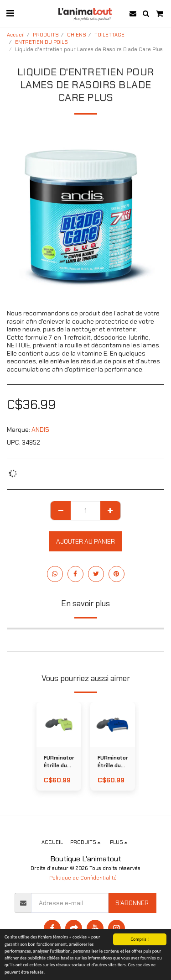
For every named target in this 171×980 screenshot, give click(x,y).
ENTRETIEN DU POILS (41, 42)
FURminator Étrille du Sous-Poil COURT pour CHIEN (113, 762)
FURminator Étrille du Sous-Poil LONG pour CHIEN (59, 762)
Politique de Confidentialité (83, 878)
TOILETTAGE (109, 35)
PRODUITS (46, 35)
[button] (10, 13)
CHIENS (77, 35)
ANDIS (40, 430)
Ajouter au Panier (85, 541)
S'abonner (132, 903)
